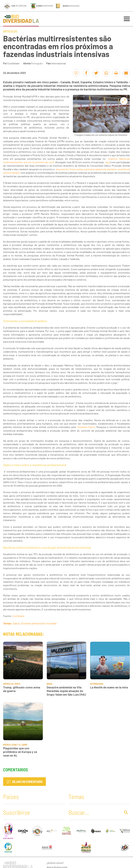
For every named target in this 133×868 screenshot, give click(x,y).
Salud (16, 623)
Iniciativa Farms (86, 427)
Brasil (50, 684)
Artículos (10, 31)
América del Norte (12, 684)
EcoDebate (14, 63)
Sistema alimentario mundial (39, 623)
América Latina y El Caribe (15, 745)
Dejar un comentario (24, 782)
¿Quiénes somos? (55, 863)
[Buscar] (94, 812)
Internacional (59, 63)
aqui (107, 162)
